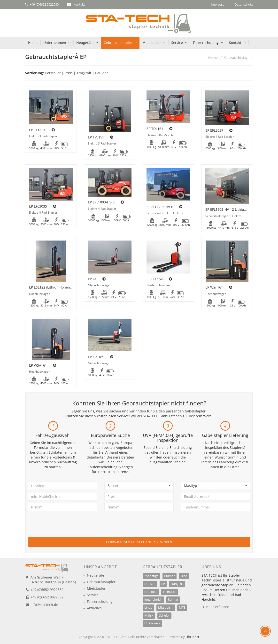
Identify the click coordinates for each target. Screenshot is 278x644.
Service (177, 43)
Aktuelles (94, 608)
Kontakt (235, 43)
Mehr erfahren (215, 607)
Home (33, 43)
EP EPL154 (155, 279)
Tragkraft (84, 73)
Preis (69, 73)
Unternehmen (55, 43)
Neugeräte (85, 43)
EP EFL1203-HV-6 (160, 207)
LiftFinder (192, 637)
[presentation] (65, 528)
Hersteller (53, 73)
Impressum (219, 4)
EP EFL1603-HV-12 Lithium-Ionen (232, 209)
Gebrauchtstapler (118, 43)
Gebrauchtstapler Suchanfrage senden (139, 542)
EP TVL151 (96, 137)
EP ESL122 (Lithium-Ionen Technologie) (60, 287)
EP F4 (92, 279)
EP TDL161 (155, 129)
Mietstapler (152, 43)
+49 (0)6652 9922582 (47, 597)
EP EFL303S (38, 206)
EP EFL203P (214, 130)
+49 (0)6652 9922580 (47, 590)
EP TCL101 (37, 130)
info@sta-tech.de (44, 605)
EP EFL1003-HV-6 (101, 202)
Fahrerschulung (206, 43)
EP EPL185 (96, 357)
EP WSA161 (38, 365)
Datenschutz (244, 4)
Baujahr (102, 73)
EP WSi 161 (214, 287)
